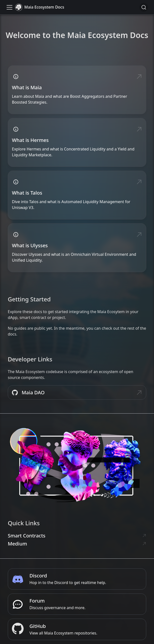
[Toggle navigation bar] (9, 7)
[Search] (144, 7)
